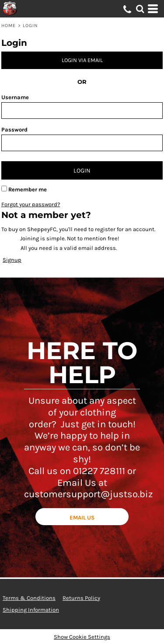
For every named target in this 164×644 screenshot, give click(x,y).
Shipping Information (31, 610)
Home (9, 26)
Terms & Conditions (29, 598)
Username (15, 97)
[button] (140, 9)
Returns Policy (81, 598)
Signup (12, 260)
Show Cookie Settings (82, 637)
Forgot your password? (31, 204)
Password (14, 130)
